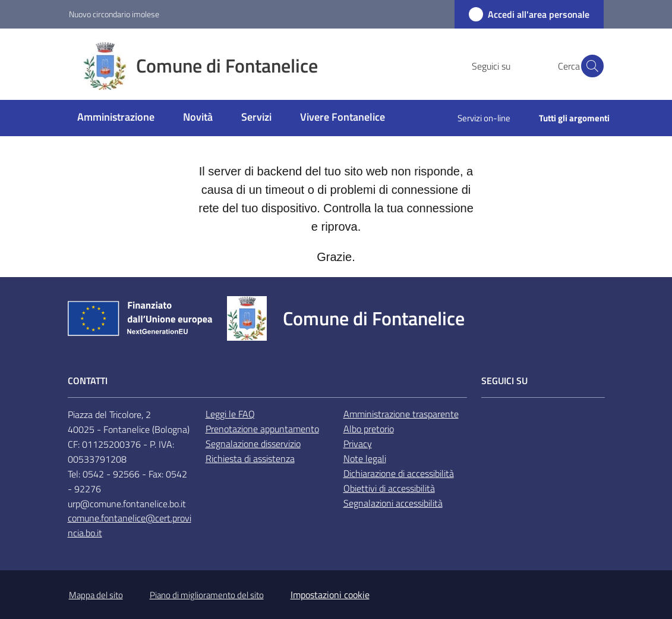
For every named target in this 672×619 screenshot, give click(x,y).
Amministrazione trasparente (401, 414)
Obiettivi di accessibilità (389, 488)
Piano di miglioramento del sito (207, 595)
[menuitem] (116, 118)
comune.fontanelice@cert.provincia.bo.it (130, 525)
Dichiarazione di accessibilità (399, 473)
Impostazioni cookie (330, 595)
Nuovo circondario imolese (114, 14)
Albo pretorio (369, 429)
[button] (589, 66)
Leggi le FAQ (230, 414)
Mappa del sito (96, 595)
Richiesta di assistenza (250, 458)
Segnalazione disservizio (253, 444)
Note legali (365, 458)
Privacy (358, 444)
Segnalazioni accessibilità (393, 503)
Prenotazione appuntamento (262, 429)
